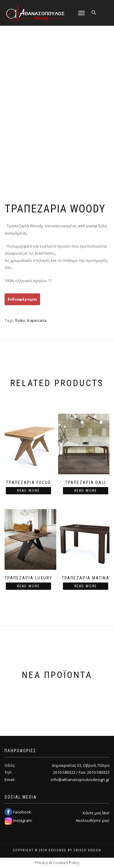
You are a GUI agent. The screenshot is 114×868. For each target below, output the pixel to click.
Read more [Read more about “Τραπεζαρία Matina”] (86, 586)
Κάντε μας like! (96, 813)
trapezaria (37, 320)
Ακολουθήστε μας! (93, 820)
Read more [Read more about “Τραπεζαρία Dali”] (86, 491)
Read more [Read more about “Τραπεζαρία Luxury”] (28, 586)
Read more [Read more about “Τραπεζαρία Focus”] (28, 491)
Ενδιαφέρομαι (22, 299)
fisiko (20, 320)
